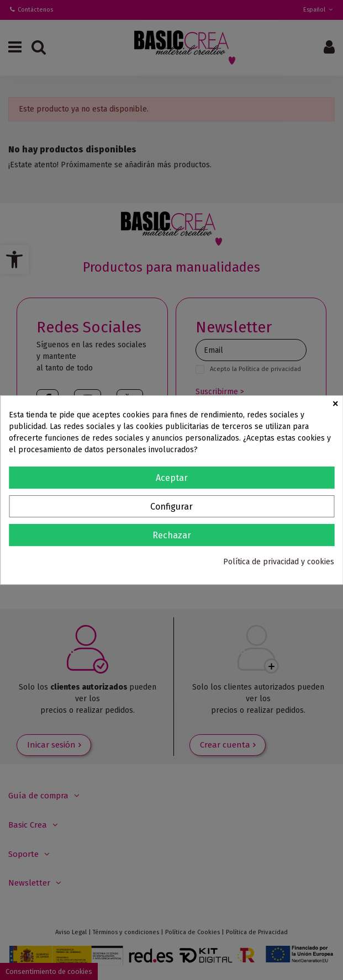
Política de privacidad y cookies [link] (279, 562)
